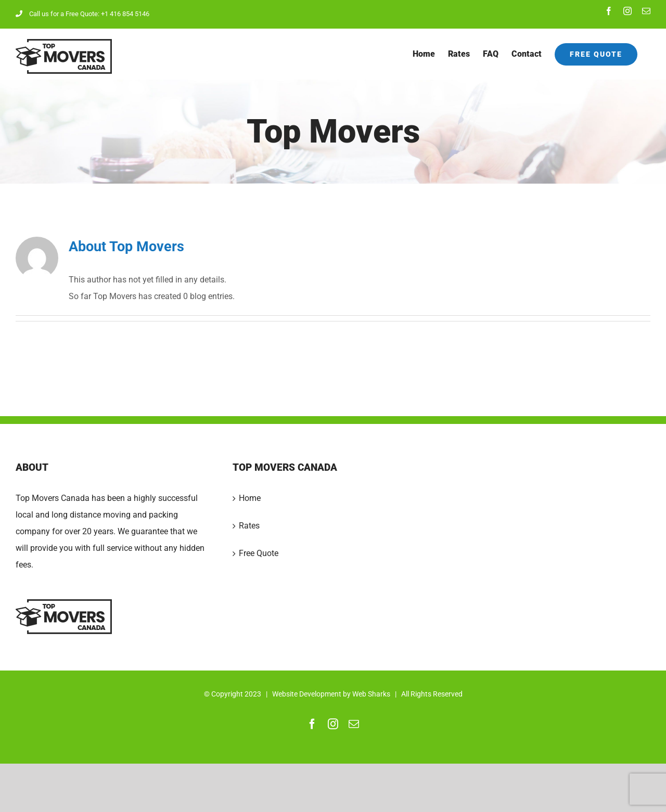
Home (250, 498)
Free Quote (259, 553)
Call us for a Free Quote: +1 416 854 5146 (82, 14)
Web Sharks (371, 694)
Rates (249, 526)
